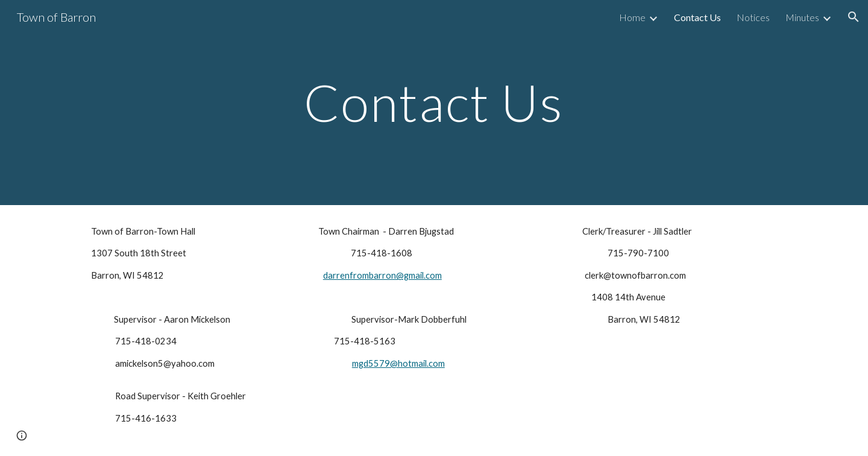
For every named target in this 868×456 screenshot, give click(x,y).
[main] (434, 102)
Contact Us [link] (697, 17)
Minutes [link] (802, 17)
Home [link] (632, 17)
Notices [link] (753, 17)
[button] (854, 17)
